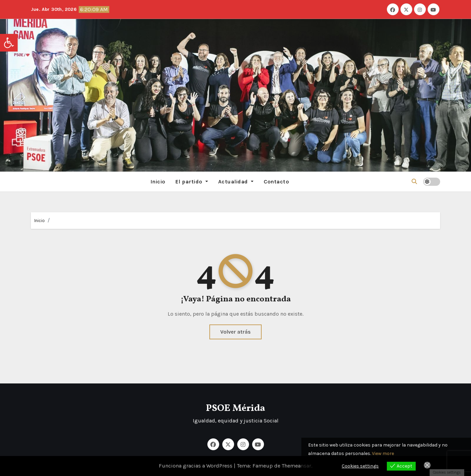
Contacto (276, 182)
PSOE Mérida (235, 408)
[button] (9, 43)
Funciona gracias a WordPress (196, 466)
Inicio (158, 182)
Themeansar (296, 466)
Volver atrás (235, 332)
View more (383, 453)
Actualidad (236, 182)
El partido (192, 182)
